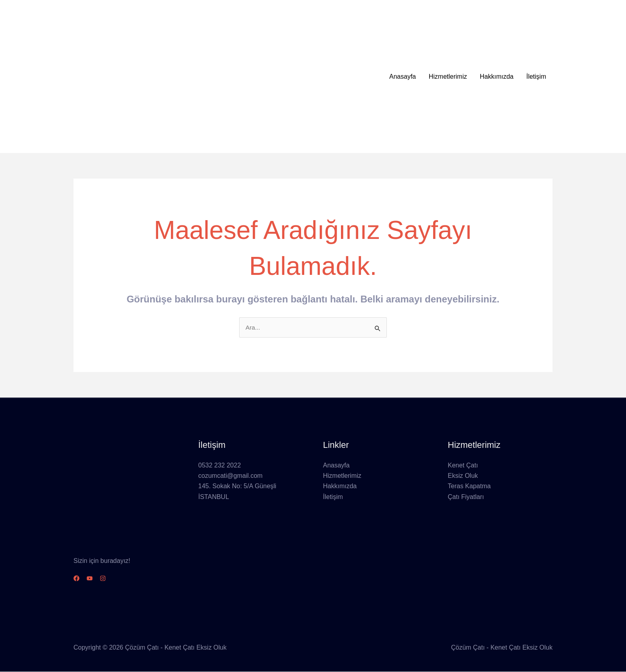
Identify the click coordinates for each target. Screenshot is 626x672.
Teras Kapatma (469, 487)
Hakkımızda (497, 77)
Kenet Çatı (463, 466)
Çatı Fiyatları (466, 497)
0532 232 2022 (220, 466)
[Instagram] (112, 579)
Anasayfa (403, 77)
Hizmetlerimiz (448, 77)
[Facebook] (76, 579)
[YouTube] (94, 579)
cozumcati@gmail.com (231, 476)
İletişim (536, 77)
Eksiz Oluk (463, 476)
